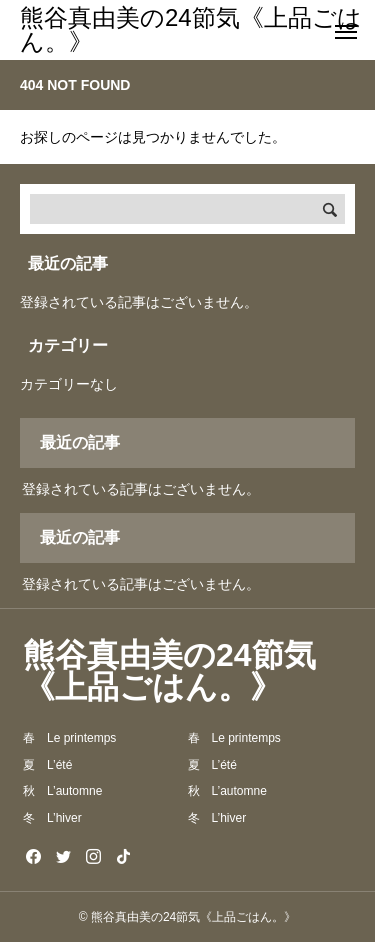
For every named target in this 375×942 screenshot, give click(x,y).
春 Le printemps (69, 738)
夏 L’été (47, 765)
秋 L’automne (62, 791)
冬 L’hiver (52, 818)
